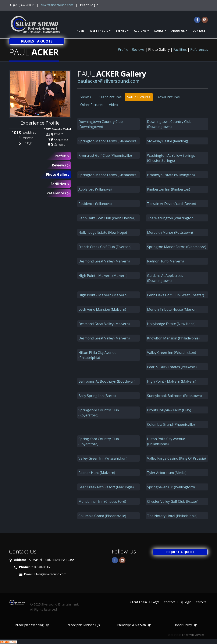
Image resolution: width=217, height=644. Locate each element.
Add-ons (140, 31)
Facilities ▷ (60, 184)
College (28, 143)
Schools (60, 145)
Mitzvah (28, 138)
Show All (87, 97)
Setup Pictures (139, 97)
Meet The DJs (99, 31)
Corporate (61, 139)
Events (121, 31)
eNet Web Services (193, 635)
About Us (178, 31)
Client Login (89, 5)
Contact (199, 31)
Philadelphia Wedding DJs (31, 625)
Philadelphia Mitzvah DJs (83, 625)
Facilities (180, 49)
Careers (201, 602)
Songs (159, 31)
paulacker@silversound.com (108, 81)
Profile (123, 49)
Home (80, 31)
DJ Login (185, 602)
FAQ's (155, 602)
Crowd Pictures (168, 97)
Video (113, 105)
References (199, 49)
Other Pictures (92, 105)
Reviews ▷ (61, 165)
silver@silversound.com (57, 5)
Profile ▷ (62, 156)
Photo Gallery (58, 174)
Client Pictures (110, 97)
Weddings (29, 133)
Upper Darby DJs (186, 625)
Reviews (138, 49)
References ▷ (58, 193)
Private (59, 134)
